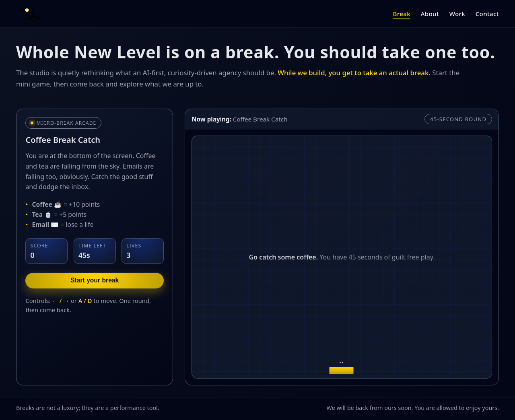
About (430, 14)
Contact (487, 14)
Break (401, 14)
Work (457, 14)
